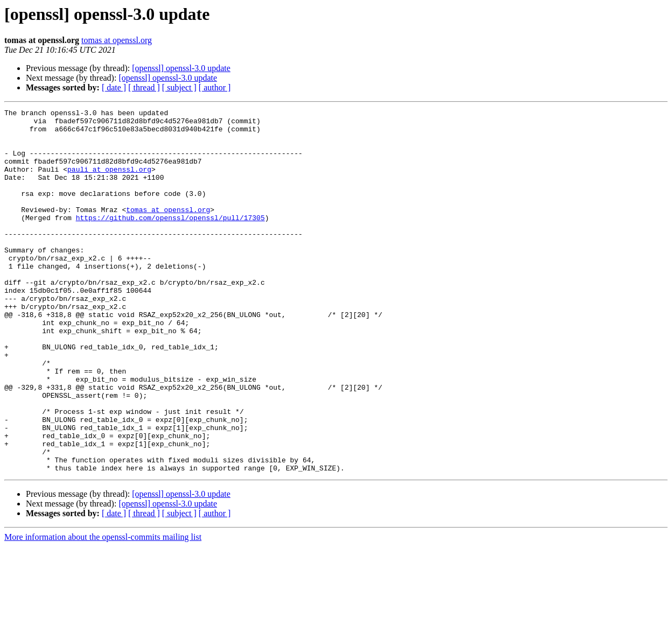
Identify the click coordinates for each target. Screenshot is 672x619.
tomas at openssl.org (117, 40)
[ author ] (215, 87)
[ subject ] (179, 87)
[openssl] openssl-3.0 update (181, 68)
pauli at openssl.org (109, 182)
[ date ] (114, 87)
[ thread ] (144, 87)
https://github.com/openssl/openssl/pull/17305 (170, 240)
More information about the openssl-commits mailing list (103, 610)
